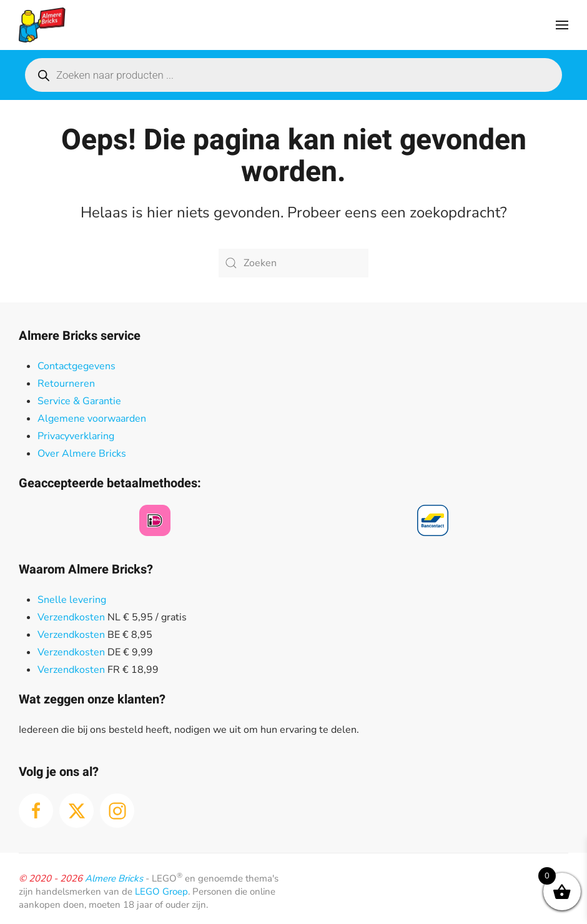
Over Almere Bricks (82, 454)
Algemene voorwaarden (92, 419)
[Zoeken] (293, 263)
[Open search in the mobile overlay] (293, 75)
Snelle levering (72, 600)
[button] (562, 25)
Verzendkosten (71, 617)
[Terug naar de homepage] (42, 25)
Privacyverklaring (76, 436)
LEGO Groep (161, 892)
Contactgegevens (76, 366)
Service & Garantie (79, 401)
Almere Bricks (114, 878)
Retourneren (66, 384)
